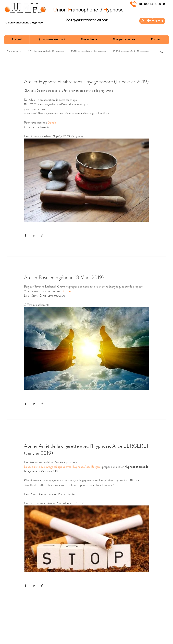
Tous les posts (14, 51)
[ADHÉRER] (152, 21)
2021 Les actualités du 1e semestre (88, 51)
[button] (51, 40)
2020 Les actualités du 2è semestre (131, 51)
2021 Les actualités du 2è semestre (46, 51)
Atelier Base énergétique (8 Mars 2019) (64, 277)
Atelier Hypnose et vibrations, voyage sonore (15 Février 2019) (86, 81)
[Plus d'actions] (147, 73)
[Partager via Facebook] (26, 235)
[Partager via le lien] (42, 235)
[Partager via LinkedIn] (34, 235)
